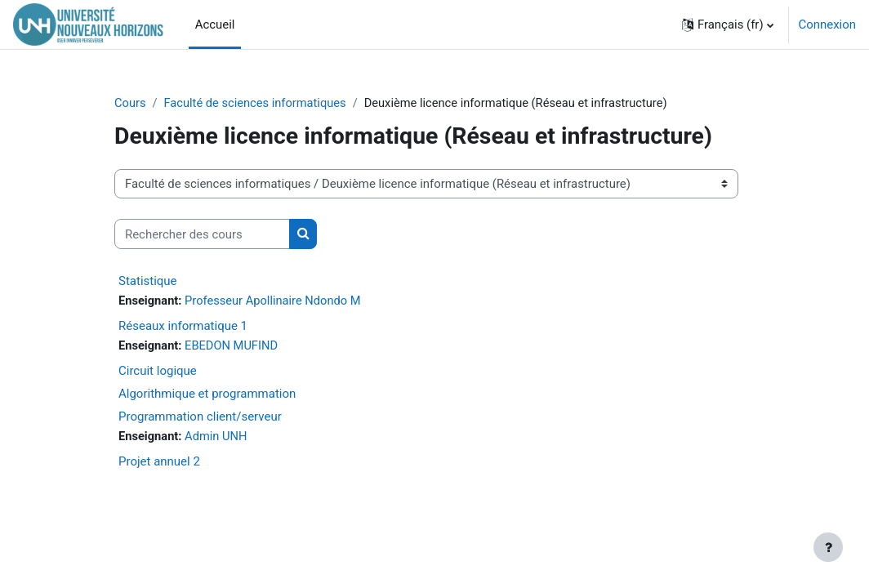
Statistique (148, 281)
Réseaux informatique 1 (183, 327)
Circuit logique (158, 372)
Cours (130, 104)
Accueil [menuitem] (215, 24)
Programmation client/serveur (200, 417)
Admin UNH (218, 438)
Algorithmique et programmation (207, 394)
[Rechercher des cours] (202, 234)
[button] (728, 24)
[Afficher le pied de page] (828, 547)
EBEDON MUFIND (234, 347)
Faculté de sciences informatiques (257, 104)
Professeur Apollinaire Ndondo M (276, 301)
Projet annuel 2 (159, 463)
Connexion (827, 24)
